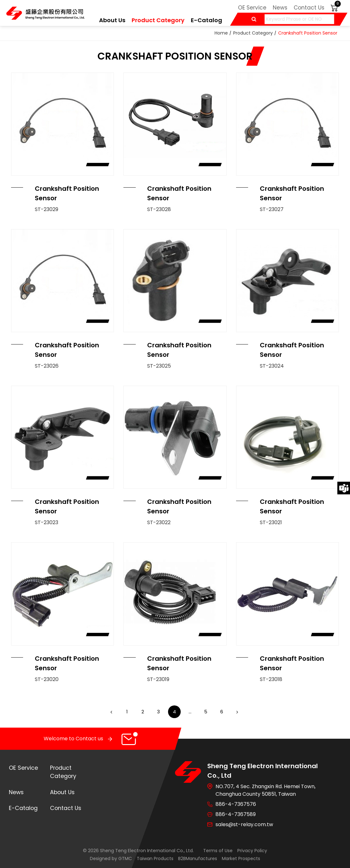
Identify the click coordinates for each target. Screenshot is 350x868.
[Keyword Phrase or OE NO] (299, 19)
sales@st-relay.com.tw (244, 824)
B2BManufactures (198, 858)
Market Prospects (241, 858)
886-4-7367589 (236, 814)
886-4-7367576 (236, 804)
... (190, 712)
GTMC (125, 858)
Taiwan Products (155, 858)
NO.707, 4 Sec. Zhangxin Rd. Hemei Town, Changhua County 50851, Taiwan (266, 790)
